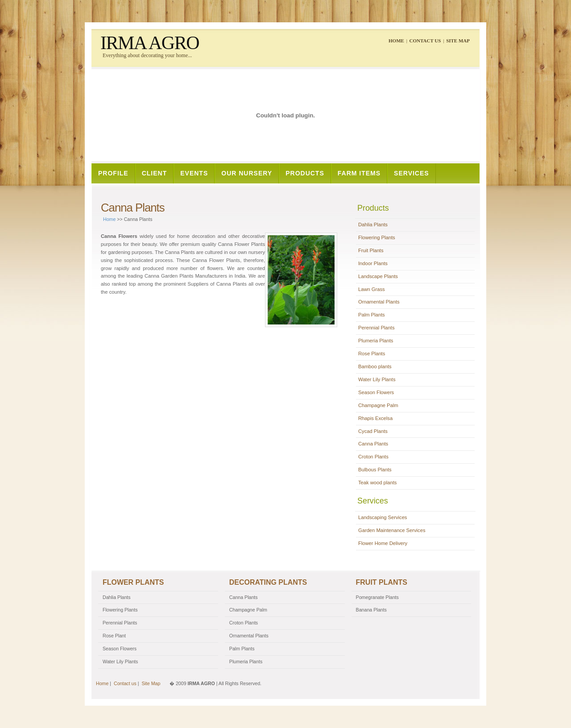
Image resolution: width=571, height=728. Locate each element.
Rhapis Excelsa (375, 418)
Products (305, 173)
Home (396, 41)
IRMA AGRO (150, 43)
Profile (113, 173)
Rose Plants (372, 354)
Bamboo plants (375, 366)
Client (155, 173)
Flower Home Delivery (383, 543)
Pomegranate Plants (377, 597)
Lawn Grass (372, 289)
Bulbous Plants (375, 470)
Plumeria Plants (376, 341)
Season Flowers (376, 392)
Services (412, 173)
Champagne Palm (378, 405)
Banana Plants (371, 610)
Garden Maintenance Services (392, 530)
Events (194, 173)
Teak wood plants (377, 483)
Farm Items (359, 173)
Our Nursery (247, 173)
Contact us (425, 41)
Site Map (458, 41)
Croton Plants (373, 457)
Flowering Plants (377, 237)
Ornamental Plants (379, 302)
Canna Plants (373, 444)
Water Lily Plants (377, 379)
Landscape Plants (378, 276)
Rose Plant (114, 636)
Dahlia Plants (373, 225)
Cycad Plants (373, 431)
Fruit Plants (371, 250)
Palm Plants (372, 315)
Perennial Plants (376, 328)
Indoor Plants (373, 263)
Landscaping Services (383, 517)
